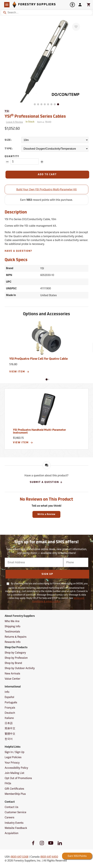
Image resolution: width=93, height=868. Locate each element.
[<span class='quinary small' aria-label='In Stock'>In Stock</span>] (30, 122)
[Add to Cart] (47, 175)
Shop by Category (15, 653)
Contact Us (11, 807)
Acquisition (11, 833)
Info (7, 692)
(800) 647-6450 (49, 857)
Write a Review (46, 514)
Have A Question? (18, 251)
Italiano (9, 718)
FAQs (8, 783)
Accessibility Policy (16, 768)
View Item (19, 372)
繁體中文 (10, 734)
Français (10, 708)
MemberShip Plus (15, 794)
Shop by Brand (13, 663)
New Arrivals (12, 674)
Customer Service (15, 812)
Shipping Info (12, 626)
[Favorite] (76, 27)
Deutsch (10, 713)
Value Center (12, 679)
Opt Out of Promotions (18, 778)
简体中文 (10, 728)
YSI (7, 111)
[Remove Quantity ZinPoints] (7, 162)
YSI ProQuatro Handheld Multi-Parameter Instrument (39, 432)
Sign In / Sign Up (14, 752)
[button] (47, 379)
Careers (9, 817)
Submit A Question (46, 482)
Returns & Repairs (16, 637)
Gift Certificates (14, 789)
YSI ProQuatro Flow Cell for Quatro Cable (39, 359)
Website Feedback (16, 828)
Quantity (12, 157)
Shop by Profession (16, 658)
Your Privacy (12, 763)
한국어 (9, 739)
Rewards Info (13, 642)
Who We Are (12, 621)
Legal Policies (13, 757)
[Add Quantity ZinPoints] (42, 162)
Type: (9, 149)
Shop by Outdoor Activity (20, 668)
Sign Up (47, 574)
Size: (8, 140)
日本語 (9, 723)
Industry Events (14, 823)
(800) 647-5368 (19, 857)
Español (9, 697)
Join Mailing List (14, 773)
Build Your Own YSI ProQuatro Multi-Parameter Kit (46, 189)
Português (11, 702)
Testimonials (12, 632)
